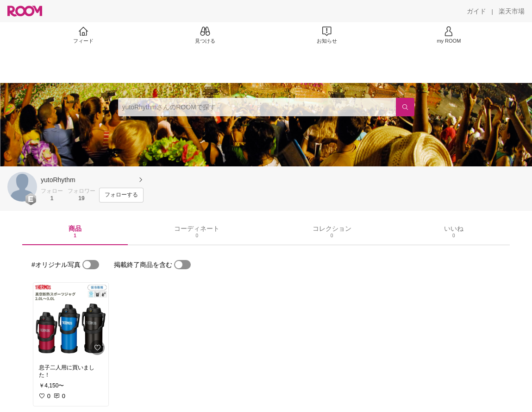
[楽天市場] (512, 11)
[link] (71, 321)
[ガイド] (476, 11)
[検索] (405, 107)
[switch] (91, 265)
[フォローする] (121, 195)
